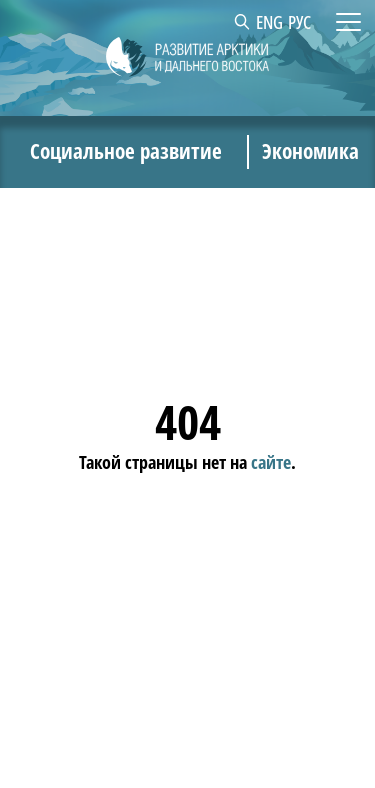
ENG (269, 22)
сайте (271, 461)
